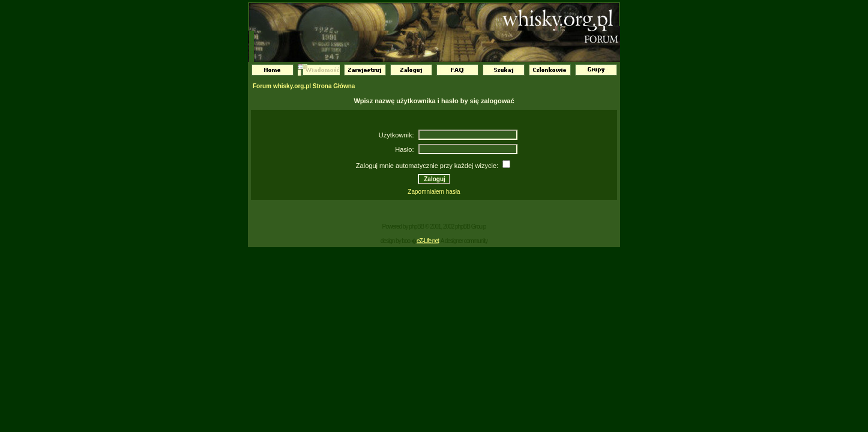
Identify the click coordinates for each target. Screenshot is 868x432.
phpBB (416, 226)
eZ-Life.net (428, 241)
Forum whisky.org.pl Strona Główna (304, 86)
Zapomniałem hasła (434, 192)
